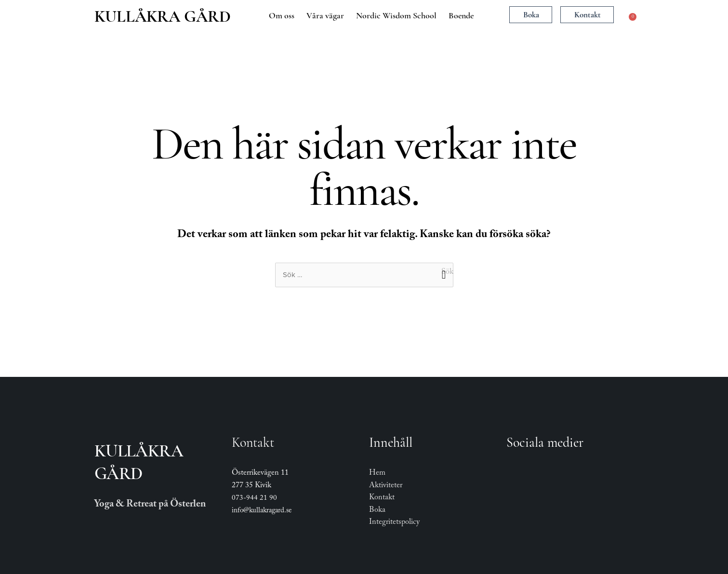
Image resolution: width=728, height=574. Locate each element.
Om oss (282, 15)
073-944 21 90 (254, 499)
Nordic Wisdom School (396, 15)
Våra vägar (325, 15)
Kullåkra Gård (163, 16)
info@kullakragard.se (262, 511)
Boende (461, 15)
